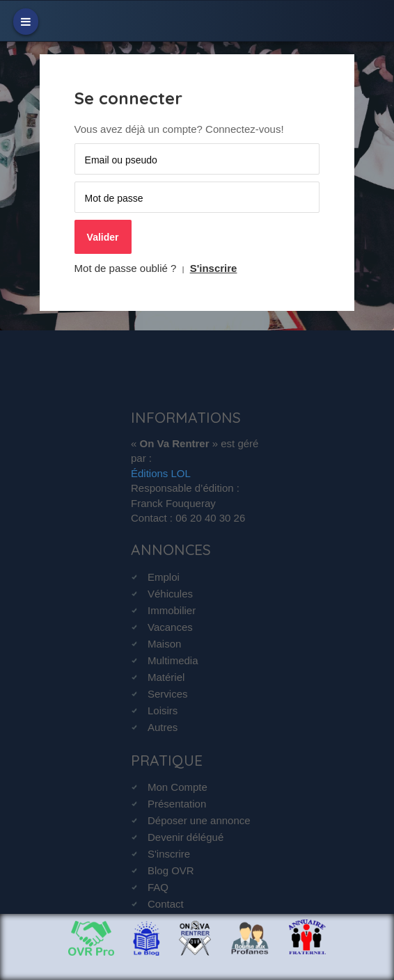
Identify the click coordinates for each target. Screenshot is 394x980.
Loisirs (163, 710)
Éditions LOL (161, 473)
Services (168, 694)
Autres (163, 727)
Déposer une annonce (199, 820)
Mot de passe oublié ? (126, 268)
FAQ (158, 887)
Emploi (164, 577)
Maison (164, 644)
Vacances (170, 627)
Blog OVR (171, 870)
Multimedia (173, 660)
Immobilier (172, 610)
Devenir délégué (186, 837)
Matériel (166, 677)
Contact (166, 904)
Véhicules (170, 594)
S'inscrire (214, 268)
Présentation (177, 804)
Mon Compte (178, 787)
